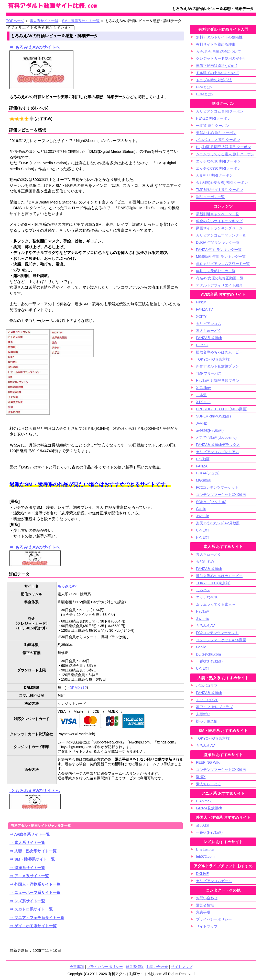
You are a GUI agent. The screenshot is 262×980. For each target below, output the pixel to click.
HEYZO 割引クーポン (213, 118)
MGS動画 (204, 480)
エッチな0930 (207, 700)
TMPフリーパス (209, 373)
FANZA (202, 466)
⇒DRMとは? (76, 688)
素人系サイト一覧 (44, 21)
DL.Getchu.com (208, 654)
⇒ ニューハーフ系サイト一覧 (35, 892)
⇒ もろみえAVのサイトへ (35, 47)
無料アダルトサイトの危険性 (219, 37)
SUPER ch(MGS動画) (213, 416)
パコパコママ (207, 686)
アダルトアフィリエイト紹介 (219, 285)
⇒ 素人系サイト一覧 (27, 843)
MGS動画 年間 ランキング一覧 (221, 257)
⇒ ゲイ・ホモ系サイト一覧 (33, 926)
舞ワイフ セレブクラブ (214, 707)
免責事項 (203, 912)
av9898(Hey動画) (210, 431)
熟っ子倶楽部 (207, 721)
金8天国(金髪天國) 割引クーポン (222, 182)
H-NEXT (203, 537)
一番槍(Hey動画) (209, 661)
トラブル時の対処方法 (214, 80)
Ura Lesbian (206, 850)
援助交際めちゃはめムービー (219, 352)
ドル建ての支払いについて (217, 73)
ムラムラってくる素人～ (216, 604)
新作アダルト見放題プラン (217, 366)
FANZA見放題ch (209, 338)
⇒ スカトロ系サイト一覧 (31, 909)
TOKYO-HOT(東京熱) (213, 359)
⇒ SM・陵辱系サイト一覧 (32, 859)
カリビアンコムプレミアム (217, 452)
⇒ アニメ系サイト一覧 (29, 876)
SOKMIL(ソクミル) (211, 502)
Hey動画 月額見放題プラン (218, 381)
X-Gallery (203, 388)
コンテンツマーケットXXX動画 (221, 495)
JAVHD (202, 423)
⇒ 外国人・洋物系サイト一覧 (35, 884)
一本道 (201, 395)
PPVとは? (204, 87)
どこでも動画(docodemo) (216, 437)
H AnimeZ (204, 801)
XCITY (201, 317)
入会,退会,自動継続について (219, 52)
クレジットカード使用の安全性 (221, 58)
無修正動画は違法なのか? (217, 66)
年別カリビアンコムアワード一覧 (223, 264)
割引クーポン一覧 (210, 197)
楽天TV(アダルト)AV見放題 (218, 523)
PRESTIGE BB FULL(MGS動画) (222, 409)
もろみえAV (67, 586)
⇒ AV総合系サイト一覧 (30, 834)
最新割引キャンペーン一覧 (217, 214)
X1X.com (203, 402)
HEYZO (202, 345)
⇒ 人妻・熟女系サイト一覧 (33, 851)
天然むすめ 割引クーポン (216, 133)
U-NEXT (203, 530)
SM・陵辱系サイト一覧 (81, 21)
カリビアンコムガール (214, 881)
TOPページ (15, 21)
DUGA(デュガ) (208, 473)
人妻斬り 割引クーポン (214, 175)
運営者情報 (205, 905)
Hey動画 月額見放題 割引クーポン (223, 147)
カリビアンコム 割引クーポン (220, 111)
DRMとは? (205, 94)
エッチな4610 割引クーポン (218, 161)
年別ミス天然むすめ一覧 (216, 271)
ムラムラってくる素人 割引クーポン (225, 154)
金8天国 (202, 825)
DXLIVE (202, 874)
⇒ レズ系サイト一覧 (27, 901)
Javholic (203, 516)
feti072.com (205, 856)
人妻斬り (203, 714)
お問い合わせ (207, 898)
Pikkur (201, 302)
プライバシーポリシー (214, 919)
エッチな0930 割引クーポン (218, 168)
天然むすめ (205, 562)
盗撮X (201, 777)
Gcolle (201, 509)
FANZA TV (204, 309)
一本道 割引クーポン (213, 126)
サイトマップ (182, 967)
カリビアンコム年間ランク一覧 (221, 235)
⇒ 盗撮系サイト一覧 (27, 868)
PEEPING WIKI (208, 762)
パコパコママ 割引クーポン (218, 140)
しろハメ (203, 590)
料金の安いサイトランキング (219, 221)
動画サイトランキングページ (219, 228)
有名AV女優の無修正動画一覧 (220, 278)
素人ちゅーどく (209, 331)
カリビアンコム (209, 324)
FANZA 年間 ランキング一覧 (219, 250)
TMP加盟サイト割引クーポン (220, 190)
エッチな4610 (207, 597)
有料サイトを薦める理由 (216, 44)
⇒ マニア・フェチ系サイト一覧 (37, 918)
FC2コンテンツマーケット (217, 487)
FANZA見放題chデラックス (218, 445)
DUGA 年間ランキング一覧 (218, 242)
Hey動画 (203, 459)
